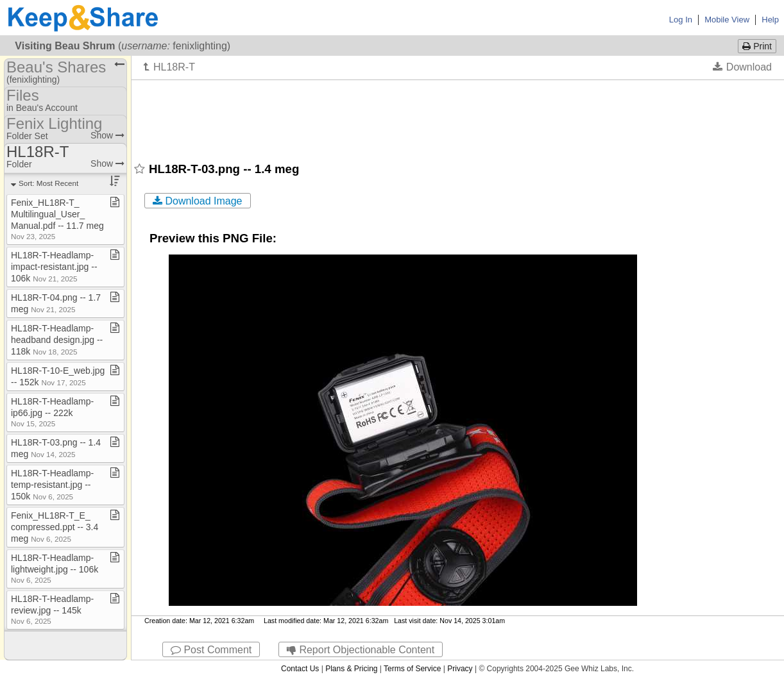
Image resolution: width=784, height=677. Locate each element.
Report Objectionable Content (361, 650)
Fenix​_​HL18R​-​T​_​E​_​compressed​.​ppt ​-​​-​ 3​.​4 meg (55, 527)
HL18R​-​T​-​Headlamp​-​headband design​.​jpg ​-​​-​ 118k (57, 340)
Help (770, 20)
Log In (681, 20)
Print (757, 46)
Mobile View (727, 20)
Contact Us (300, 669)
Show (107, 135)
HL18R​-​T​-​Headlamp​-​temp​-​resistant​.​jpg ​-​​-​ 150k (52, 485)
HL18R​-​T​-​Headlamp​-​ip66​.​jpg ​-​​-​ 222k (52, 412)
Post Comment (211, 650)
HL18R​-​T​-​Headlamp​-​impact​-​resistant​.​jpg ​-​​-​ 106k (54, 267)
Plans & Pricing (351, 669)
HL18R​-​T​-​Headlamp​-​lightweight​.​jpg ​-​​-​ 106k (55, 568)
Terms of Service (412, 669)
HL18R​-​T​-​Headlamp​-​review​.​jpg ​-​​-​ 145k (52, 609)
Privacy (460, 669)
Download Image (198, 201)
